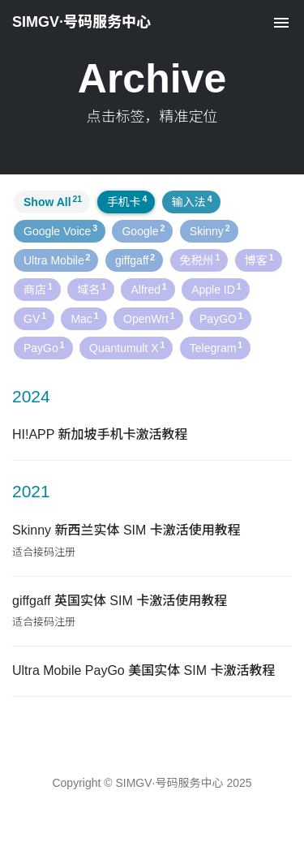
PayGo (44, 347)
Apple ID (216, 289)
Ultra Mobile (57, 260)
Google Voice (60, 230)
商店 (38, 289)
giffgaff (135, 260)
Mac (84, 318)
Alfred (148, 289)
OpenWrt (149, 318)
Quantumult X (127, 347)
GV (35, 318)
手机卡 (127, 201)
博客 (259, 260)
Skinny (210, 230)
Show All (53, 201)
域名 (92, 289)
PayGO (221, 318)
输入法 (192, 201)
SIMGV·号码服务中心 (81, 22)
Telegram (216, 347)
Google (143, 230)
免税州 (200, 260)
